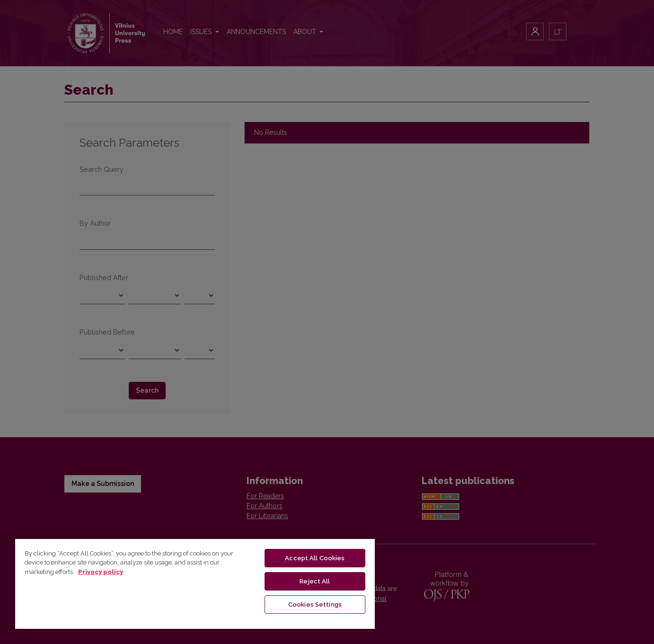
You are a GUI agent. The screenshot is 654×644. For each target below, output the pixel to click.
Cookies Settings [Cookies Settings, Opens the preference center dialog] (315, 604)
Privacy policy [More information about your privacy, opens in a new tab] (101, 572)
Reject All (315, 581)
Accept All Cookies (315, 558)
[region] (195, 583)
